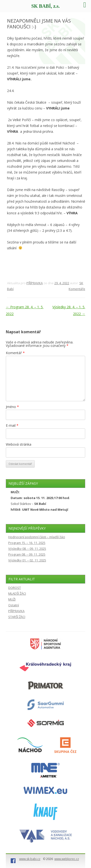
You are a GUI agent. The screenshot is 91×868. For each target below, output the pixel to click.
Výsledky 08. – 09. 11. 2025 (27, 549)
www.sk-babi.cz (30, 859)
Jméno (12, 407)
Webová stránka (19, 444)
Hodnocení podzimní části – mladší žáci (37, 537)
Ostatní (14, 605)
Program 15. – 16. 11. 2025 (27, 543)
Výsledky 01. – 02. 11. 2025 (27, 560)
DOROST (15, 588)
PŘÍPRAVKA (35, 283)
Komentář (15, 353)
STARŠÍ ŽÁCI (17, 617)
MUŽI (12, 599)
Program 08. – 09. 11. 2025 (27, 554)
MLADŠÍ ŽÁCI (17, 593)
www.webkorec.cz (67, 859)
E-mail (12, 425)
